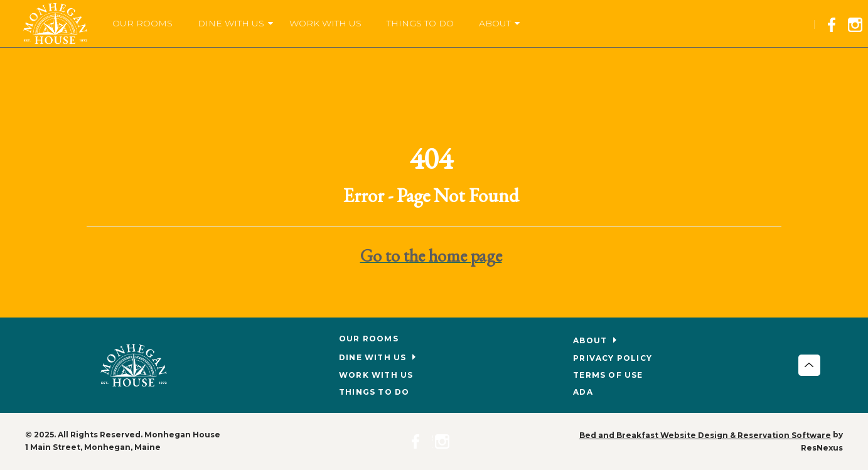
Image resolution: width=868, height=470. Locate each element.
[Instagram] (858, 23)
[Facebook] (835, 23)
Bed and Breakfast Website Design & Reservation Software (705, 435)
